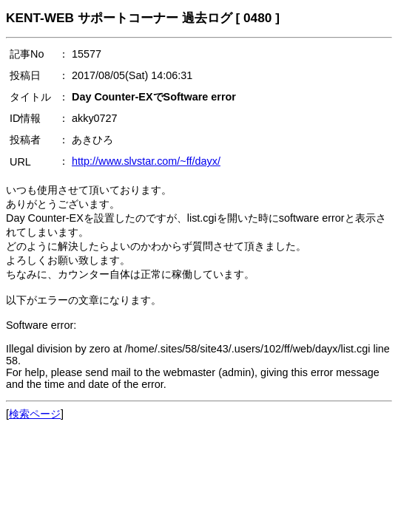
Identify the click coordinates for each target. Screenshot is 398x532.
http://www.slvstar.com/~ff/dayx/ (146, 161)
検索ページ (35, 414)
